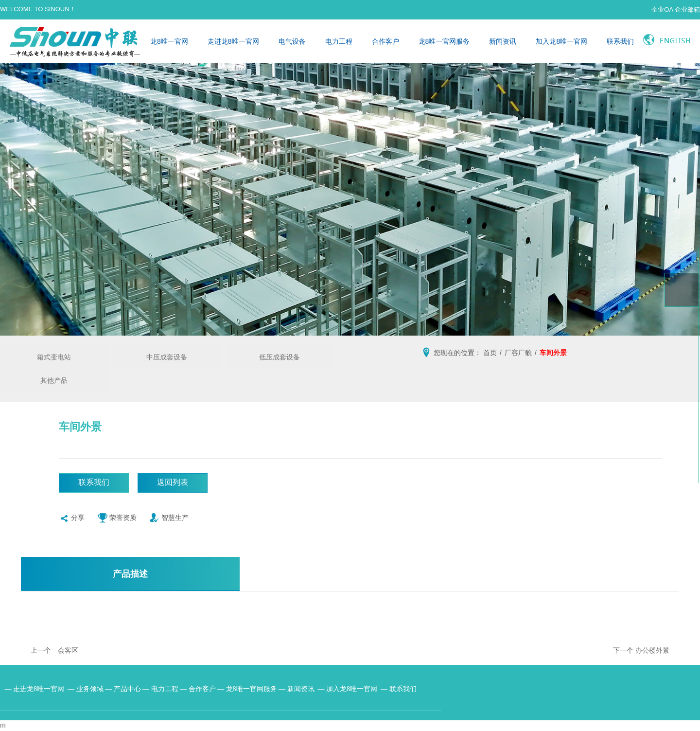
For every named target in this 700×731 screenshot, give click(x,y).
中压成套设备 (167, 357)
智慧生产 (169, 520)
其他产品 (54, 380)
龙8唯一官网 (169, 41)
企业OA (662, 9)
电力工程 (339, 41)
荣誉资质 (117, 520)
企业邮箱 (687, 9)
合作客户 (385, 41)
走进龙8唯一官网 (233, 41)
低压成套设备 (280, 357)
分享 (72, 520)
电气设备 (292, 41)
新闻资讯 (503, 41)
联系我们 (620, 41)
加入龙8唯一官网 (561, 41)
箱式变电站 (54, 357)
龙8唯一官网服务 (444, 41)
